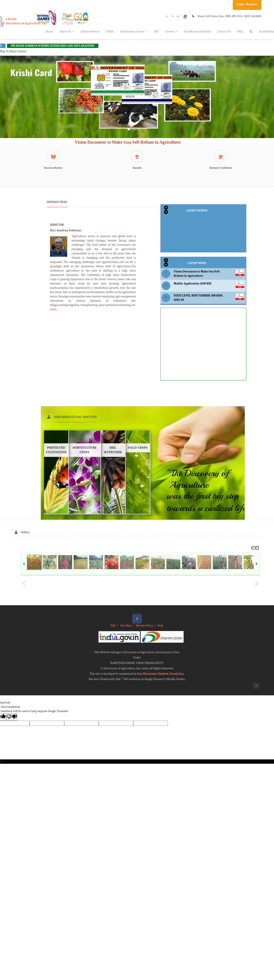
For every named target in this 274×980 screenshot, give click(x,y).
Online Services (90, 31)
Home (50, 31)
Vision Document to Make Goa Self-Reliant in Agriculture (128, 142)
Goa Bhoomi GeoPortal (198, 31)
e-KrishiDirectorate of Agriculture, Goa (26, 21)
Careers (171, 31)
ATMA (110, 31)
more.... (54, 309)
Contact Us (224, 31)
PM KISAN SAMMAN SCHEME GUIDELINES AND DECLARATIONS (59, 46)
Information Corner (134, 31)
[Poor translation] (12, 717)
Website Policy (144, 626)
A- (167, 16)
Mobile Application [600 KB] (193, 283)
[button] (21, 102)
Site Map (126, 626)
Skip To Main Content (13, 51)
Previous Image (24, 584)
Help (240, 31)
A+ (178, 16)
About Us (67, 31)
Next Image (256, 584)
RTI (156, 31)
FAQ (114, 626)
